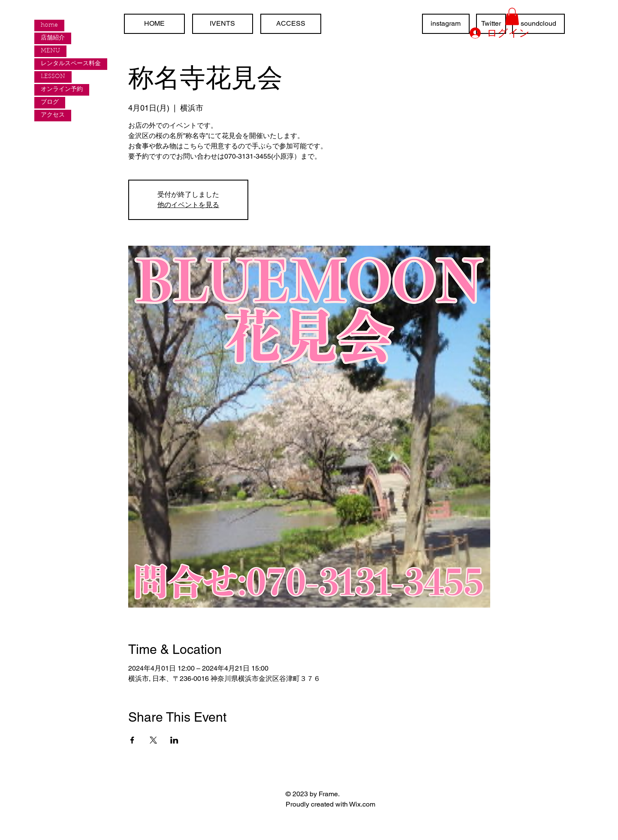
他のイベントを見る (188, 205)
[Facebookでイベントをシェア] (132, 740)
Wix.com (362, 804)
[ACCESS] (291, 24)
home (49, 25)
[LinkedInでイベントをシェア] (174, 740)
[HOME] (154, 24)
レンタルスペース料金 (71, 64)
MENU (50, 51)
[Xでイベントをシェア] (153, 740)
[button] (512, 17)
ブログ (50, 102)
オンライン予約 (62, 90)
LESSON (53, 77)
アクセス (53, 115)
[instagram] (446, 24)
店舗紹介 (53, 38)
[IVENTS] (223, 24)
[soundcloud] (538, 24)
